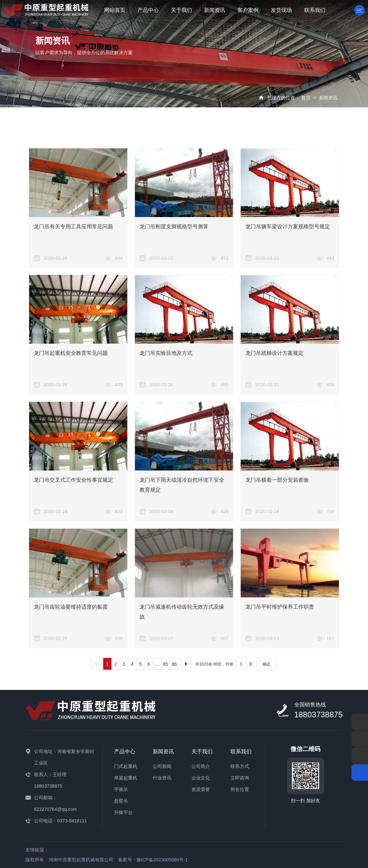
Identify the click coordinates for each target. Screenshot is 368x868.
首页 (306, 98)
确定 (266, 664)
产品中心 (148, 10)
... (157, 664)
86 (174, 664)
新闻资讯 (215, 10)
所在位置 (240, 789)
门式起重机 (126, 766)
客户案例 (248, 10)
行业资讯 (162, 778)
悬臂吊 (121, 801)
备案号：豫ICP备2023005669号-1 (153, 860)
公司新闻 (162, 766)
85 (166, 664)
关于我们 (182, 10)
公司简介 (201, 766)
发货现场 (281, 10)
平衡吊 (121, 789)
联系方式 (240, 766)
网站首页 (115, 10)
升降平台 (123, 812)
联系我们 (315, 10)
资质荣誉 (201, 789)
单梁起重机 (126, 778)
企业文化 (201, 778)
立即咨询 (240, 778)
